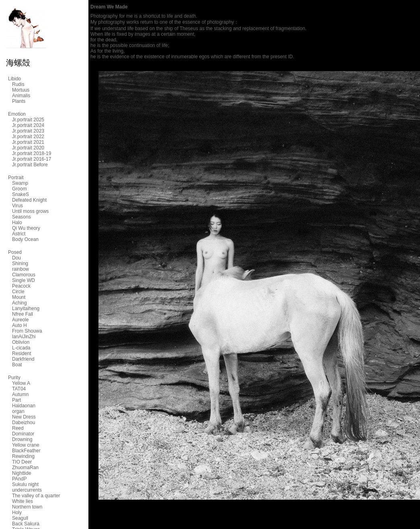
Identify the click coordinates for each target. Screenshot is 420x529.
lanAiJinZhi (24, 337)
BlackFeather (26, 451)
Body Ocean (25, 239)
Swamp (20, 183)
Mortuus (21, 90)
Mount (19, 297)
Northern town (27, 507)
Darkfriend (23, 359)
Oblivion (21, 342)
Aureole (20, 320)
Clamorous (24, 275)
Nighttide (22, 473)
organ (18, 411)
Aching (19, 303)
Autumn (20, 394)
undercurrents (27, 490)
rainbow (20, 269)
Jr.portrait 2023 (28, 131)
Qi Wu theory (26, 228)
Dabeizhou (24, 423)
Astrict (19, 234)
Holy (17, 513)
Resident (22, 353)
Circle (18, 292)
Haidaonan (24, 406)
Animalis (21, 96)
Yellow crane (26, 445)
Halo (17, 223)
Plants (19, 101)
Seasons (22, 217)
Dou (16, 258)
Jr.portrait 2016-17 (32, 159)
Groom (19, 189)
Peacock (21, 286)
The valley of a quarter (36, 496)
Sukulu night (25, 484)
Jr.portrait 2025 (28, 120)
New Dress (24, 417)
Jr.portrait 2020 (28, 148)
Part (16, 400)
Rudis (18, 84)
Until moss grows (30, 211)
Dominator (23, 434)
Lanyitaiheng (26, 308)
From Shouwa (27, 331)
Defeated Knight (29, 200)
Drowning (22, 439)
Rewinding (23, 456)
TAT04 (19, 389)
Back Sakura (26, 524)
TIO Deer (22, 462)
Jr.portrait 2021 (28, 142)
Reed (18, 428)
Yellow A (21, 383)
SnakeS (20, 194)
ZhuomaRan (25, 468)
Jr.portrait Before (30, 165)
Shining (20, 263)
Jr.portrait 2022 (28, 137)
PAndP (19, 479)
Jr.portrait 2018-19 (32, 153)
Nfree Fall (23, 314)
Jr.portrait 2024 (28, 125)
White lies (23, 501)
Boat (17, 365)
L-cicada (21, 348)
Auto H (19, 325)
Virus (17, 206)
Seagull (20, 518)
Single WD (24, 280)
